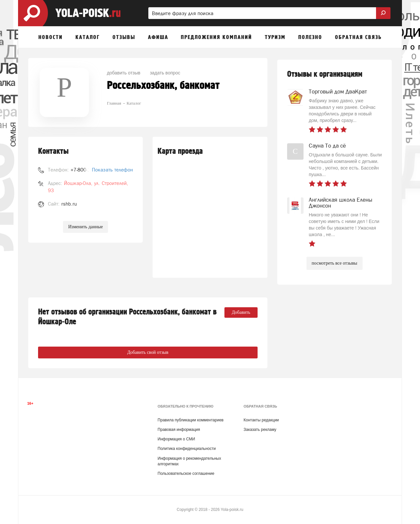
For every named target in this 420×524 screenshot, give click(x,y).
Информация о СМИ (176, 439)
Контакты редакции (261, 420)
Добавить (241, 312)
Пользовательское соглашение (186, 474)
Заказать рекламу (260, 430)
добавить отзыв (124, 73)
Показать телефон (112, 170)
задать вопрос (165, 73)
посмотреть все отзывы (335, 263)
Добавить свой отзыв (148, 352)
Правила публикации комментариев (190, 420)
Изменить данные (85, 227)
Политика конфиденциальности (187, 449)
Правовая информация (179, 430)
